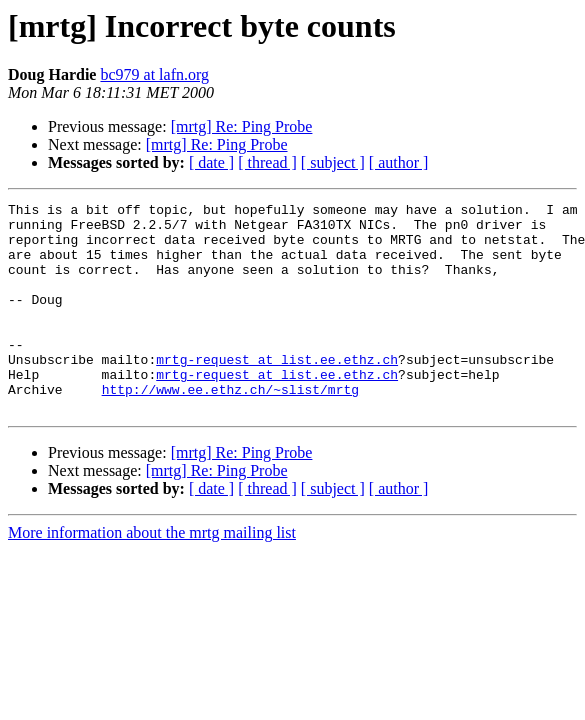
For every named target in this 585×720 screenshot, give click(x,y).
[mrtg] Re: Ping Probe (242, 126)
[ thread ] (267, 162)
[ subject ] (333, 162)
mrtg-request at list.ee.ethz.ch (277, 392)
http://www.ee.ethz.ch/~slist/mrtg (230, 428)
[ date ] (211, 162)
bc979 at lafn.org (154, 74)
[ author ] (399, 162)
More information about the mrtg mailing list (152, 574)
